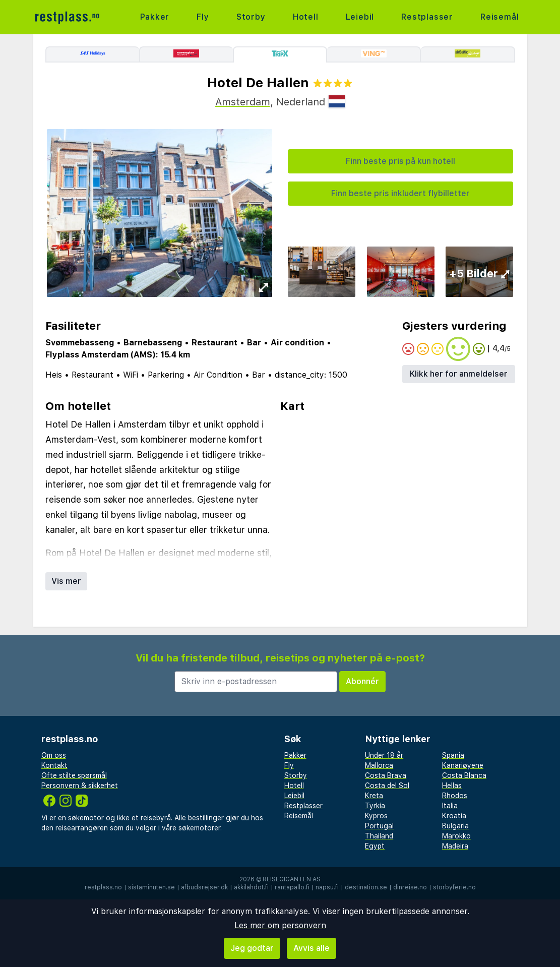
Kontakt (54, 765)
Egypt (375, 846)
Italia (450, 806)
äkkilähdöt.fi (251, 887)
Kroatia (454, 816)
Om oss (54, 755)
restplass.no (103, 887)
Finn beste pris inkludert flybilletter (400, 193)
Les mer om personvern (280, 925)
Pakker (155, 17)
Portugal (379, 826)
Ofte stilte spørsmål (74, 775)
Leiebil (360, 17)
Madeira (455, 846)
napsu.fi (327, 887)
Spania (453, 755)
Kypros (376, 816)
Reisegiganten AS (292, 879)
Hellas (452, 785)
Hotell (306, 17)
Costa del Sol (387, 785)
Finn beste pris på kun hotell (400, 161)
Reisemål (500, 17)
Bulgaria (455, 826)
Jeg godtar (252, 948)
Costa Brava (386, 775)
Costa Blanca (464, 775)
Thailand (379, 836)
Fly (203, 17)
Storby (251, 17)
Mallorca (379, 765)
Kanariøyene (463, 765)
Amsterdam (243, 102)
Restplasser (427, 17)
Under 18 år (384, 755)
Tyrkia (375, 806)
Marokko (456, 836)
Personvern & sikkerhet (80, 785)
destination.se (366, 887)
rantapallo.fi (292, 887)
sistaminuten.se (151, 887)
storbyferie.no (454, 887)
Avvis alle (312, 948)
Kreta (374, 796)
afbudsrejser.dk (204, 887)
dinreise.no (410, 887)
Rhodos (455, 796)
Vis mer (66, 581)
